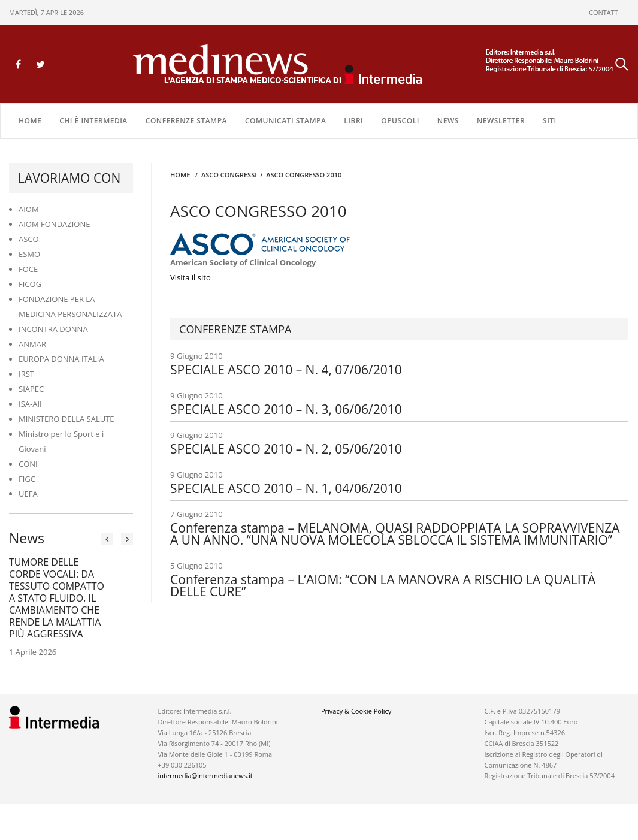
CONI (28, 464)
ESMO (29, 254)
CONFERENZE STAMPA (186, 121)
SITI (550, 121)
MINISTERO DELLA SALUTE (66, 419)
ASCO (29, 239)
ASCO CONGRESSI (229, 175)
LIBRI (353, 121)
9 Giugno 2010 (399, 363)
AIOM (29, 209)
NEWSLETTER (501, 121)
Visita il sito (191, 277)
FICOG (30, 284)
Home (30, 121)
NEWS (448, 121)
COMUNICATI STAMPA (285, 121)
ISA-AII (30, 404)
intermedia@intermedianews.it (205, 776)
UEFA (28, 494)
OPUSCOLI (400, 121)
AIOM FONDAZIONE (55, 224)
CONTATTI (604, 12)
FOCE (28, 269)
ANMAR (32, 344)
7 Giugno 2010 (399, 527)
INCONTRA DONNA (53, 329)
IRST (26, 374)
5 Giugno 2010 (399, 579)
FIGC (27, 479)
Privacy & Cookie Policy (356, 711)
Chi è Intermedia (93, 121)
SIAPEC (31, 389)
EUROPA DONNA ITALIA (61, 359)
